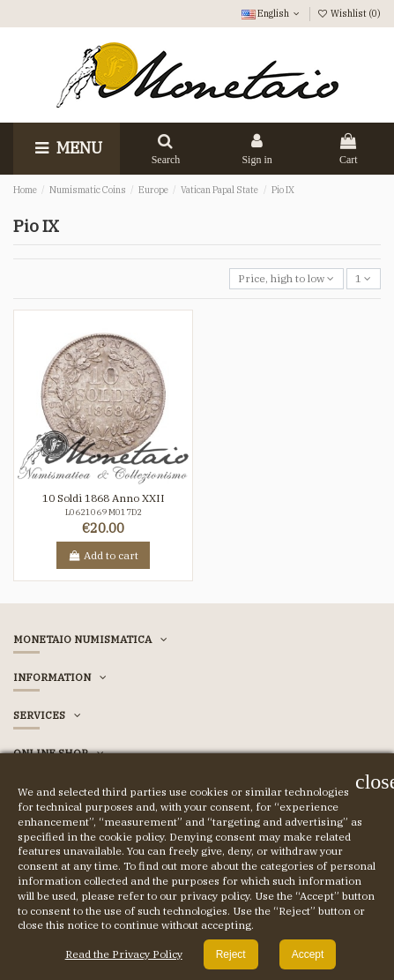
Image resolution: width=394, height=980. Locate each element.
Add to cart (103, 555)
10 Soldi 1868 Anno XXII (104, 498)
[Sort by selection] (286, 279)
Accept (308, 954)
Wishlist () (349, 13)
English (272, 13)
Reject (231, 954)
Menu (67, 148)
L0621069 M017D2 (104, 512)
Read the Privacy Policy (124, 954)
